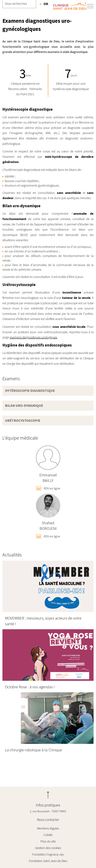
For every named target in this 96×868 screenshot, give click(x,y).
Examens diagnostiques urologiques (6, 773)
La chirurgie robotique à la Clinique (33, 750)
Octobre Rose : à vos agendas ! (30, 687)
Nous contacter (48, 820)
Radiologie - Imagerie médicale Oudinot (90, 773)
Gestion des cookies (48, 848)
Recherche (44, 4)
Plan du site (48, 841)
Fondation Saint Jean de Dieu (48, 861)
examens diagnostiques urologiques (33, 337)
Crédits (48, 835)
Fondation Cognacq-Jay (48, 854)
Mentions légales (48, 828)
